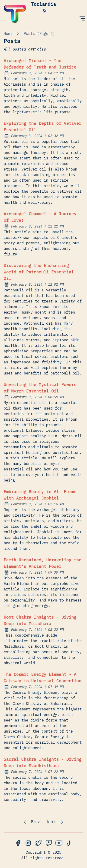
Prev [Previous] (31, 822)
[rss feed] (45, 10)
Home (8, 33)
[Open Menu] (82, 18)
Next (56, 822)
